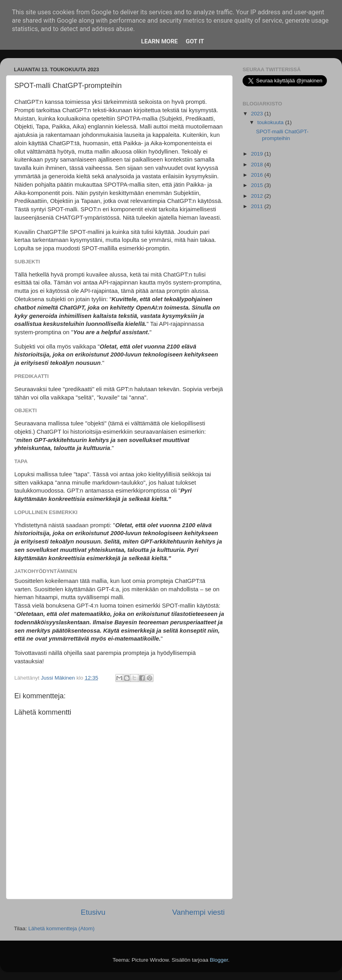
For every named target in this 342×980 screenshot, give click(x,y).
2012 (258, 196)
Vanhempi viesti (198, 912)
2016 (258, 175)
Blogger (219, 960)
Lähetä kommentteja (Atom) (61, 928)
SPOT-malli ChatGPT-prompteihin (282, 135)
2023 (258, 114)
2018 (258, 165)
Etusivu (93, 912)
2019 (258, 154)
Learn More (159, 41)
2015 (258, 185)
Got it (195, 41)
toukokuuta (271, 122)
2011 (258, 206)
